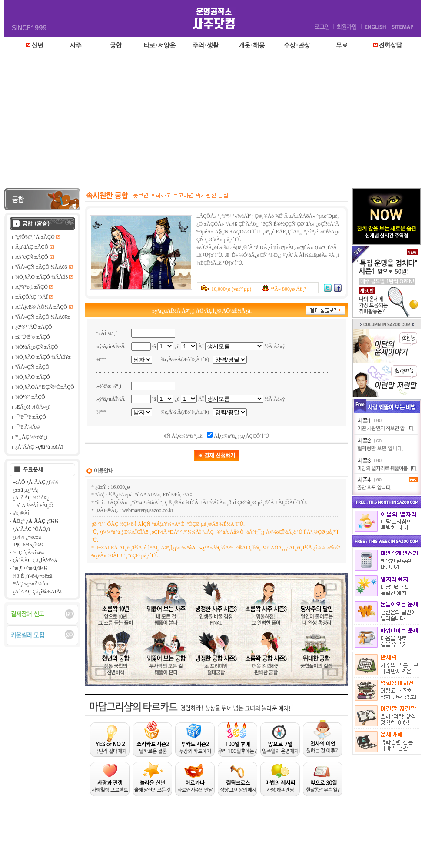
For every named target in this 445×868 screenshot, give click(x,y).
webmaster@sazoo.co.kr (148, 510)
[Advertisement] (222, 123)
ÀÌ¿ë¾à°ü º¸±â (187, 436)
